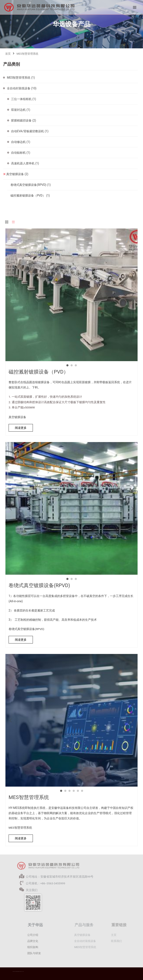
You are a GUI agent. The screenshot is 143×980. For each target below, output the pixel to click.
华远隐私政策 (23, 971)
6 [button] (82, 791)
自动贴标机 (21, 153)
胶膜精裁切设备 (24, 120)
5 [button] (78, 791)
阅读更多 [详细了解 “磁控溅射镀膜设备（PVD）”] (21, 428)
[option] (71, 295)
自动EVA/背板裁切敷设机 (30, 131)
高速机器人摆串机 (25, 163)
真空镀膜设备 (17, 174)
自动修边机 (21, 142)
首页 (8, 54)
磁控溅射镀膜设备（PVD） (30, 195)
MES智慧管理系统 (21, 78)
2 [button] (72, 365)
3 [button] (76, 365)
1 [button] (67, 365)
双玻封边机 (21, 110)
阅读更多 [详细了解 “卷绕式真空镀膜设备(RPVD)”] (21, 640)
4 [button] (74, 791)
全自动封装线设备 (22, 88)
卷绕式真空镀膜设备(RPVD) (31, 185)
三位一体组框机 (24, 99)
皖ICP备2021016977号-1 (21, 971)
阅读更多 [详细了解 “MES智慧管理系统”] (21, 838)
